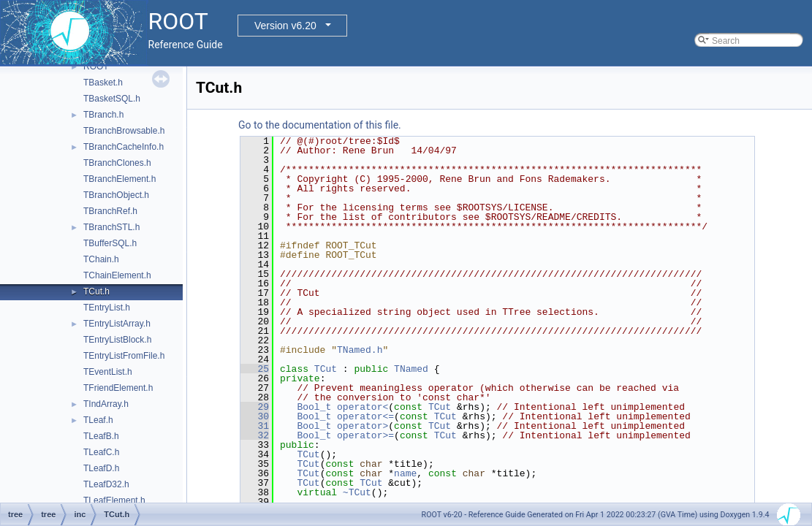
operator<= (365, 416)
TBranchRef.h (110, 211)
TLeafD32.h (106, 484)
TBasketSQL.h (112, 99)
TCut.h (96, 291)
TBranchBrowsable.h (124, 131)
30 (255, 416)
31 (255, 426)
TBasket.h (103, 83)
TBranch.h (103, 115)
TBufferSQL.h (110, 243)
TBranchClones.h (117, 163)
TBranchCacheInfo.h (124, 147)
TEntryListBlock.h (117, 340)
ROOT (96, 66)
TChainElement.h (117, 275)
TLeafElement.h (114, 500)
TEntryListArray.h (117, 324)
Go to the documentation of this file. (320, 125)
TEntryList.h (107, 308)
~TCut (357, 492)
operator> (363, 426)
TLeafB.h (101, 436)
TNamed (411, 369)
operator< (363, 407)
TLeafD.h (101, 468)
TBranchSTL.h (111, 227)
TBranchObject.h (116, 195)
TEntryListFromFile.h (124, 356)
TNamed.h (360, 350)
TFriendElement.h (118, 388)
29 (255, 407)
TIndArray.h (106, 404)
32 (255, 435)
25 (255, 369)
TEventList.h (108, 372)
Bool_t (314, 407)
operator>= (365, 435)
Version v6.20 (285, 26)
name (405, 473)
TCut (326, 369)
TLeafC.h (101, 452)
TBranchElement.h (119, 179)
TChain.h (101, 259)
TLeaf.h (98, 420)
